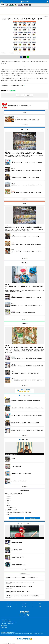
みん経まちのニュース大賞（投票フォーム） (13, 86)
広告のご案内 (4, 627)
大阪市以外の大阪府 (12, 510)
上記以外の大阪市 (11, 508)
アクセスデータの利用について (7, 624)
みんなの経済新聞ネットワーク (24, 639)
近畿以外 (9, 514)
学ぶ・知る (26, 5)
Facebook (21, 615)
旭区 (8, 503)
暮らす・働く (20, 5)
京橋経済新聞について (6, 620)
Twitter (24, 615)
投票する (16, 518)
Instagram (28, 615)
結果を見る (33, 518)
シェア (8, 91)
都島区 (9, 496)
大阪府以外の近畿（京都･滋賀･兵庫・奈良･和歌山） (20, 512)
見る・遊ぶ (11, 5)
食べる (7, 5)
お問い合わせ (4, 626)
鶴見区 (9, 505)
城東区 (9, 499)
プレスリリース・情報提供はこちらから (9, 622)
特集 (30, 5)
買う (16, 5)
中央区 (9, 501)
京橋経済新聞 (24, 2)
